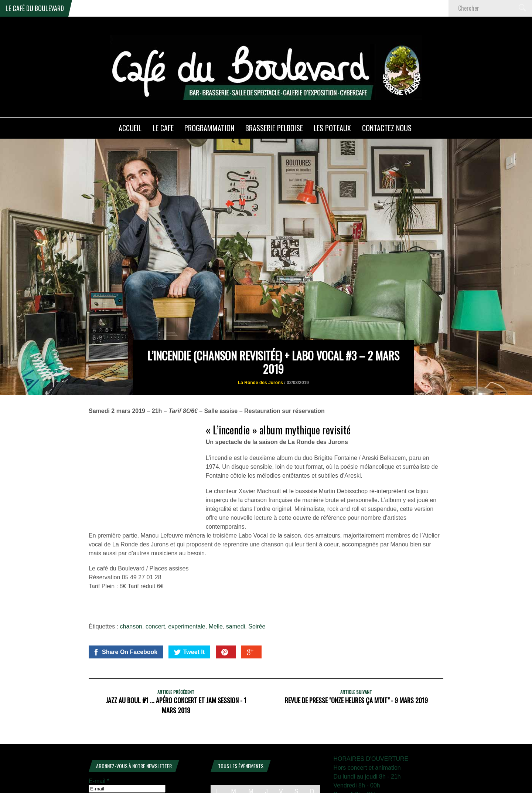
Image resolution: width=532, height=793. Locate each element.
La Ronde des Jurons (260, 344)
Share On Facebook (125, 614)
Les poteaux (332, 128)
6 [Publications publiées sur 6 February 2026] (281, 776)
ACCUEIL (130, 128)
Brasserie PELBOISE (274, 128)
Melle (216, 588)
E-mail (99, 743)
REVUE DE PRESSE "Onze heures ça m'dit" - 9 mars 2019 (356, 662)
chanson (131, 588)
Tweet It (189, 614)
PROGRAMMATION (209, 128)
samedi (236, 588)
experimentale (187, 588)
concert (155, 588)
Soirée (257, 588)
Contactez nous (387, 128)
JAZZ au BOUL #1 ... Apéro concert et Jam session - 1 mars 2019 (176, 667)
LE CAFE (163, 128)
